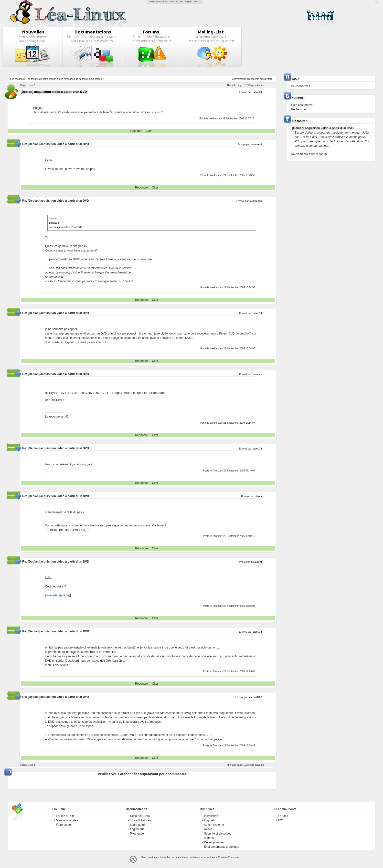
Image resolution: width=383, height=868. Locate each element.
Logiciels (210, 820)
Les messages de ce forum (74, 79)
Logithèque (137, 829)
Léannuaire (137, 825)
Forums (283, 816)
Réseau (209, 829)
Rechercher (298, 109)
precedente (253, 79)
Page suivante (256, 85)
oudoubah (256, 201)
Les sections (17, 79)
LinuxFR (174, 1)
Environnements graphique (221, 847)
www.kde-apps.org (58, 595)
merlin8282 (255, 697)
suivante (268, 79)
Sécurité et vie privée (218, 834)
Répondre (135, 131)
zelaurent (256, 144)
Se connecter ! (300, 86)
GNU (197, 1)
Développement (214, 842)
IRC (281, 820)
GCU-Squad (186, 1)
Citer (149, 131)
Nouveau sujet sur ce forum (309, 154)
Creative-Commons (229, 857)
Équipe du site (65, 816)
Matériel (209, 838)
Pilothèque (137, 834)
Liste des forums (302, 105)
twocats (257, 374)
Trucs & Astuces (140, 820)
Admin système (214, 825)
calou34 (257, 92)
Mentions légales (67, 820)
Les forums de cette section (41, 79)
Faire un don (64, 825)
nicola (258, 497)
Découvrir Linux (140, 816)
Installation (211, 816)
